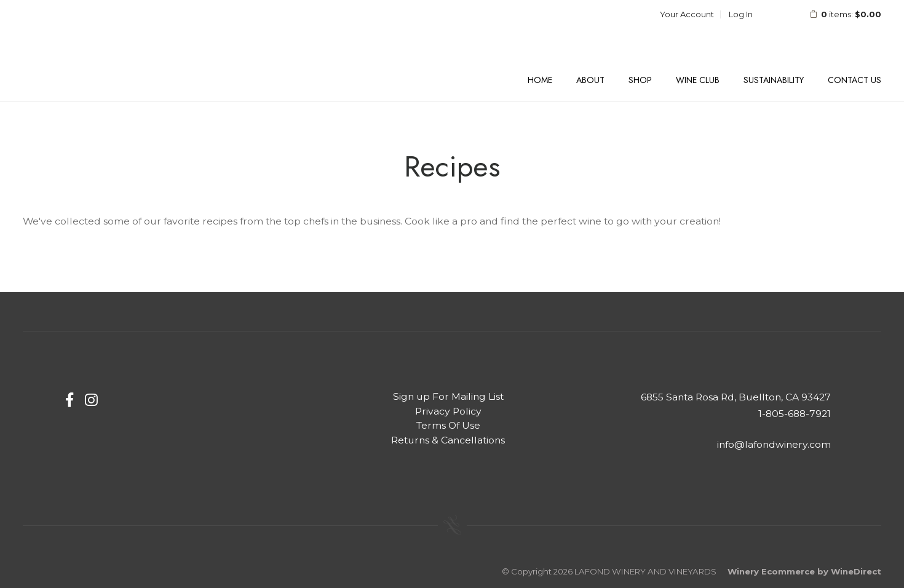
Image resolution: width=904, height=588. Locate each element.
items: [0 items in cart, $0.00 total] (837, 14)
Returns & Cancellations (448, 440)
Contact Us (854, 80)
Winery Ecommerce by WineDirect (804, 571)
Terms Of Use (448, 425)
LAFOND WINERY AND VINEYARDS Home (103, 46)
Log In (741, 14)
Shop (640, 80)
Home (540, 80)
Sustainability (774, 80)
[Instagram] (91, 400)
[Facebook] (69, 400)
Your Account (687, 14)
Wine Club (698, 80)
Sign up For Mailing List (448, 396)
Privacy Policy (448, 411)
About (590, 80)
